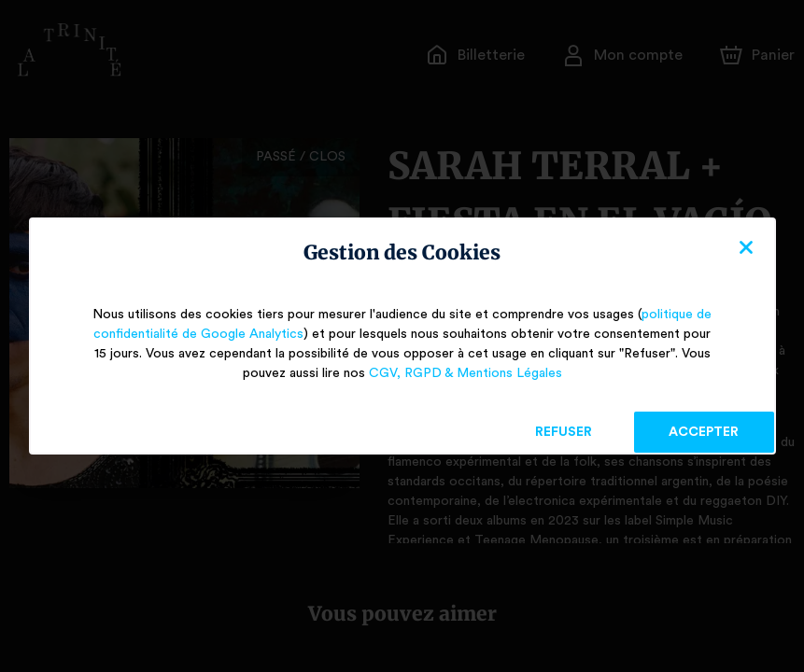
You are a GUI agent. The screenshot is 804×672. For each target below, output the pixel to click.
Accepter (704, 432)
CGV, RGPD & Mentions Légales (465, 373)
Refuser (564, 432)
